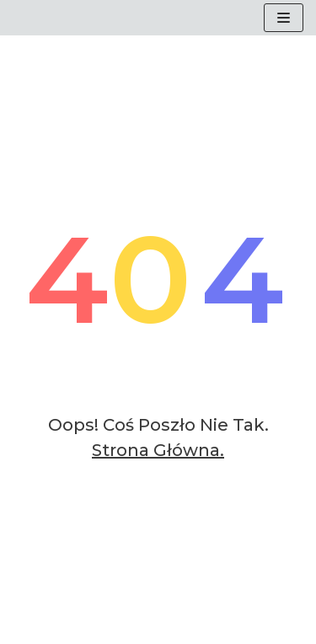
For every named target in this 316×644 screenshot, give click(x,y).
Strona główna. (158, 450)
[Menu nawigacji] (284, 18)
